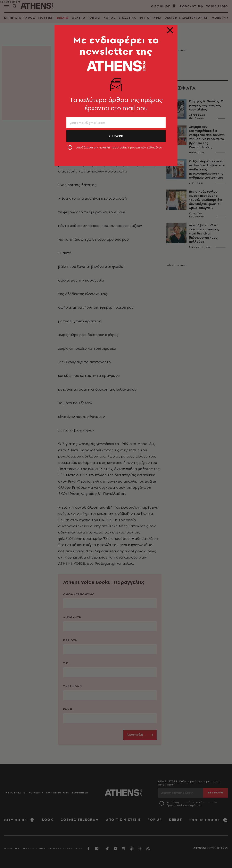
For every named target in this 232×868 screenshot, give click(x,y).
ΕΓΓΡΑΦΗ (116, 136)
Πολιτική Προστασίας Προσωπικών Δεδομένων (131, 147)
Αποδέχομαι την (119, 147)
